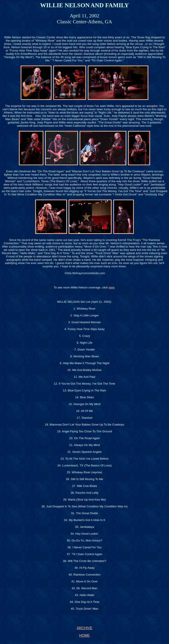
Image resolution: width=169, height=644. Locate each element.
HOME (84, 636)
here (112, 287)
